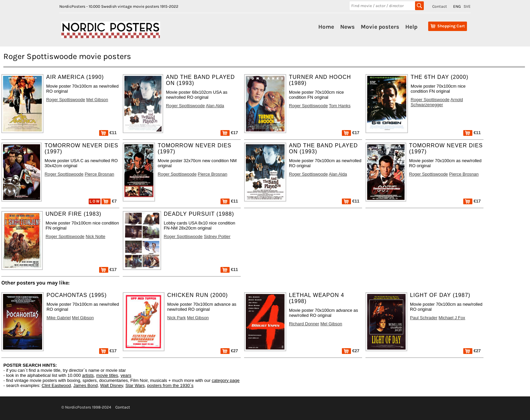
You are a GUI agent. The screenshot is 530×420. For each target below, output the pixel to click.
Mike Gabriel (59, 318)
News (347, 27)
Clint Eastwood (56, 385)
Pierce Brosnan (99, 174)
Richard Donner (304, 324)
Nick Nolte (95, 236)
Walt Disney (112, 385)
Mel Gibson (97, 100)
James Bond (85, 385)
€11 (108, 133)
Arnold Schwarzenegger (437, 102)
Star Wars (135, 385)
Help (411, 27)
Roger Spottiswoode (66, 100)
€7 (109, 201)
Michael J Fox (452, 318)
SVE (467, 6)
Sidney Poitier (217, 236)
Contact (440, 6)
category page (226, 380)
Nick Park (176, 318)
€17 (229, 133)
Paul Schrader (424, 318)
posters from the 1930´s (170, 385)
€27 (229, 351)
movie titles (107, 375)
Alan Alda (215, 106)
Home (326, 27)
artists (88, 375)
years (126, 375)
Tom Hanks (340, 106)
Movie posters (380, 27)
